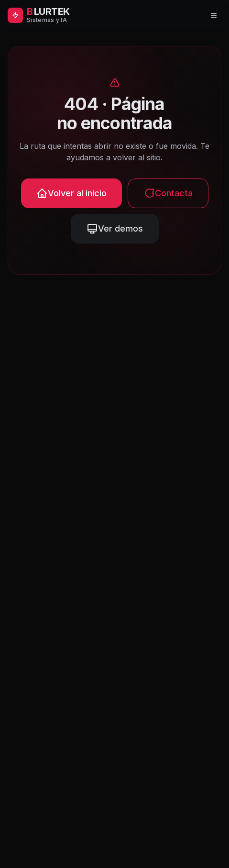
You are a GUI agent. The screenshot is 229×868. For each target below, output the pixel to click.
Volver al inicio (71, 193)
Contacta (168, 193)
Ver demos (115, 229)
